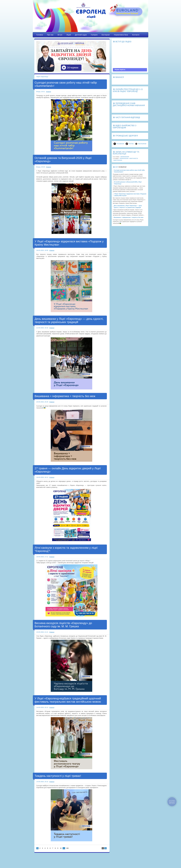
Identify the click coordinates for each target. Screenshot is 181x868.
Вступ (60, 35)
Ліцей (69, 35)
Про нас (50, 35)
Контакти (136, 35)
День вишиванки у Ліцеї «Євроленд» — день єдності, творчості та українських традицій (69, 320)
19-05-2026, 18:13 (42, 477)
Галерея (94, 35)
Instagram (141, 144)
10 (61, 848)
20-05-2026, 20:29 (42, 402)
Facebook (119, 144)
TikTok (130, 144)
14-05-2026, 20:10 (42, 782)
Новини (49, 92)
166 (67, 848)
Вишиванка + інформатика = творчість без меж (65, 396)
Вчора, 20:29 (41, 167)
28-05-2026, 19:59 (42, 250)
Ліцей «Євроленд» (90, 18)
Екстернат (106, 35)
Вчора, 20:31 (41, 92)
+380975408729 (133, 158)
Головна (40, 35)
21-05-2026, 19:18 (42, 328)
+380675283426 (117, 160)
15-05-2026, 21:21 (42, 632)
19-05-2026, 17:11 (42, 557)
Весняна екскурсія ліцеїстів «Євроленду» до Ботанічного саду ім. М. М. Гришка (63, 625)
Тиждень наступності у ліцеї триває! (58, 776)
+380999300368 (124, 157)
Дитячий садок (81, 35)
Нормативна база (121, 35)
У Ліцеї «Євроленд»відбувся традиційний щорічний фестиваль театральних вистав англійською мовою (68, 700)
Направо (105, 848)
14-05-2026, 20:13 (42, 707)
